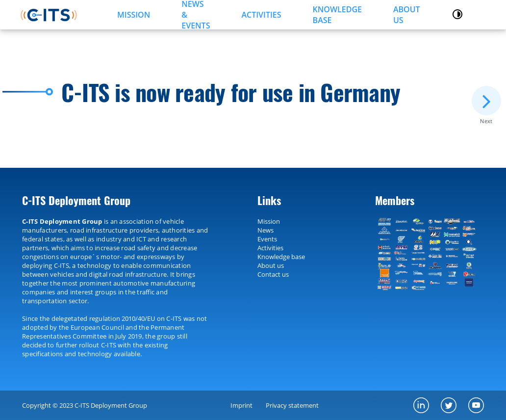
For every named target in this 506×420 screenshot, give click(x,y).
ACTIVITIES (261, 15)
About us (407, 15)
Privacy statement (292, 405)
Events (267, 239)
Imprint (241, 405)
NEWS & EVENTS (196, 15)
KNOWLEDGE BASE (337, 15)
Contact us (273, 274)
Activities (270, 248)
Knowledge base (281, 257)
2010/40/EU (138, 318)
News (266, 230)
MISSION (134, 15)
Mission (269, 221)
